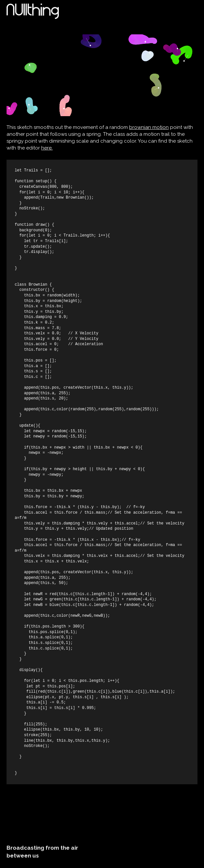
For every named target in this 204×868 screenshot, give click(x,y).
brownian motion (149, 127)
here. (47, 148)
